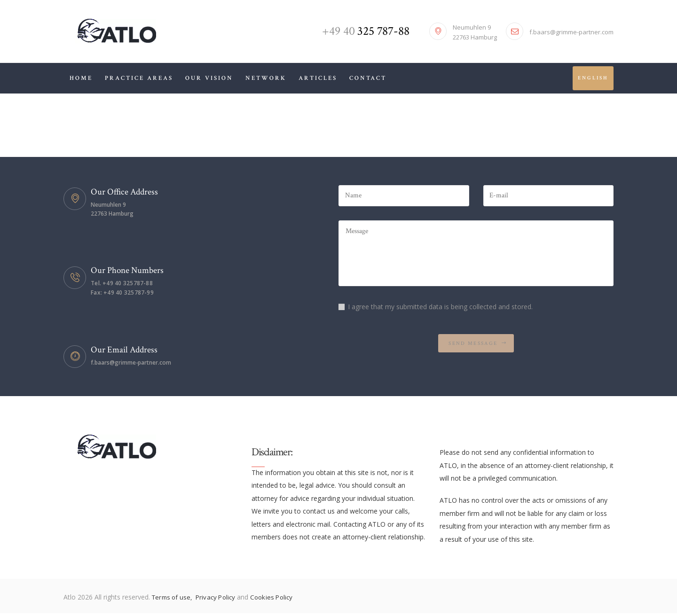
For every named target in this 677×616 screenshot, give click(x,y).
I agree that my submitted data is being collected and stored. (440, 311)
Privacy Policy (220, 599)
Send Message (473, 349)
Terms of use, (174, 599)
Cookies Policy (277, 599)
